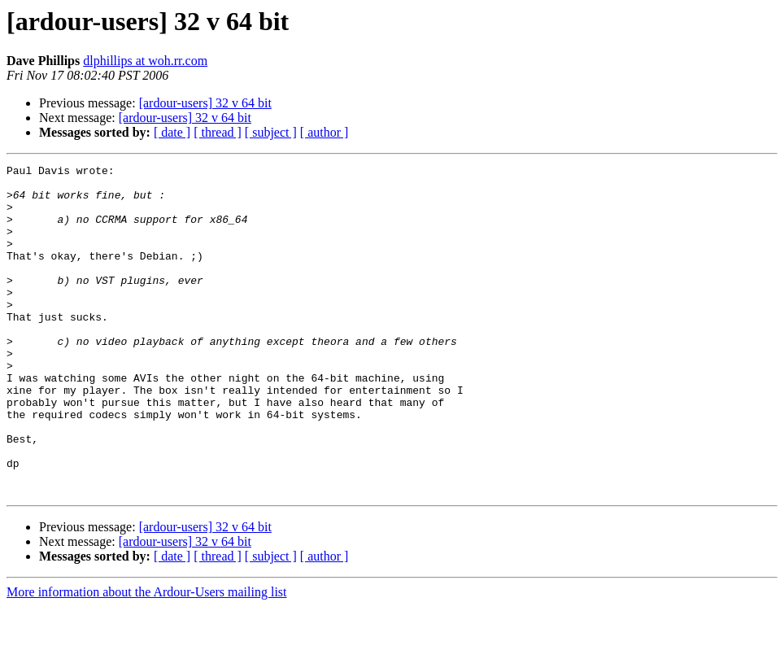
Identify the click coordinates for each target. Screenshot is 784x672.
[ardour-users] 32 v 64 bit (205, 103)
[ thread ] (218, 132)
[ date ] (172, 132)
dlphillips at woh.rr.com (145, 61)
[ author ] (324, 132)
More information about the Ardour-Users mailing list (147, 658)
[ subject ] (271, 132)
